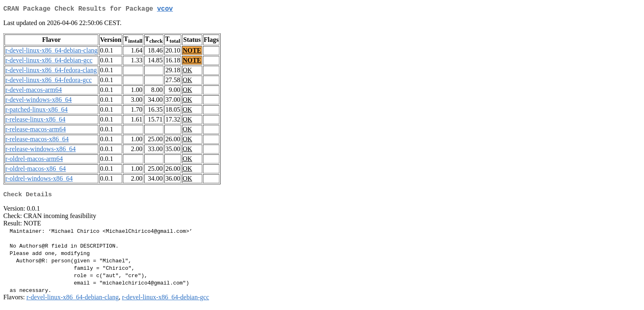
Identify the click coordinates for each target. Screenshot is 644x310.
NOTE (192, 52)
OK (187, 72)
